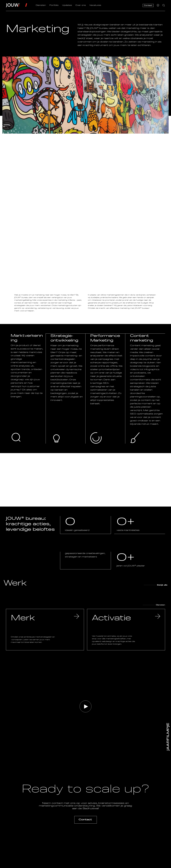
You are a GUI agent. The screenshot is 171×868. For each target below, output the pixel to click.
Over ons (81, 5)
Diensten (41, 5)
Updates (67, 5)
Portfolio (54, 5)
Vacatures (95, 5)
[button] (85, 706)
